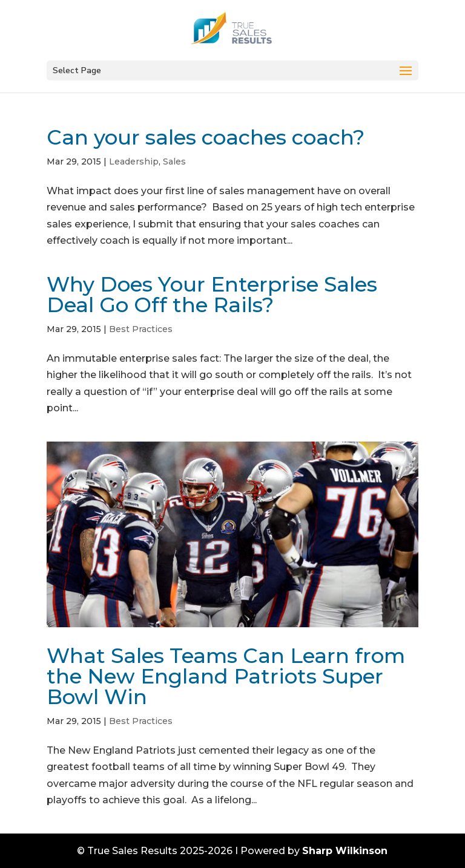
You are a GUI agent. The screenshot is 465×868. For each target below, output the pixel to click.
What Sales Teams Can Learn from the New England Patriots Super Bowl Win (226, 676)
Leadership (134, 162)
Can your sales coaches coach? (206, 137)
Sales (174, 162)
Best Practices (141, 329)
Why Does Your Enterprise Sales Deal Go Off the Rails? (212, 295)
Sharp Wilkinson (345, 851)
